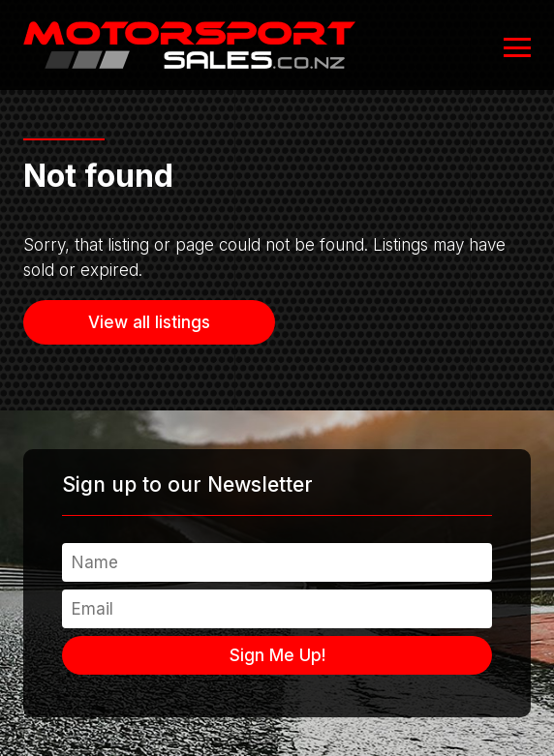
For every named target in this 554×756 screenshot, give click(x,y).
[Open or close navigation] (517, 47)
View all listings (149, 322)
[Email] (277, 609)
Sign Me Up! (277, 655)
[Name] (277, 562)
